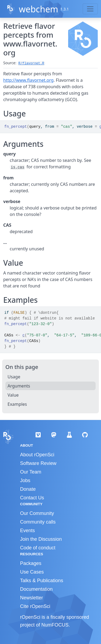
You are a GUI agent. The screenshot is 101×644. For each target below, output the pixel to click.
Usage (14, 377)
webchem (39, 9)
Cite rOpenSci (35, 606)
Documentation (36, 589)
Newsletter (32, 598)
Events (28, 531)
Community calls (38, 522)
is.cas (18, 167)
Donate (28, 489)
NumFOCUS (55, 625)
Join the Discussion (41, 539)
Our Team (31, 472)
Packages (31, 563)
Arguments (19, 386)
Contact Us (32, 498)
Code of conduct (38, 548)
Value (13, 395)
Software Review (38, 463)
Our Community (37, 513)
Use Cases (32, 572)
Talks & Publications (42, 581)
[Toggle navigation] (90, 9)
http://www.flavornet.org (28, 80)
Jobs (25, 481)
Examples (17, 404)
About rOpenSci (37, 455)
